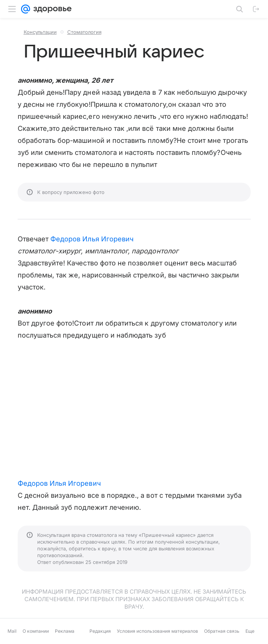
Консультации (40, 32)
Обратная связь (222, 631)
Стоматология (84, 32)
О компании (36, 631)
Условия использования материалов (157, 631)
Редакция (100, 631)
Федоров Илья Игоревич (92, 239)
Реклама (65, 631)
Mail (12, 631)
